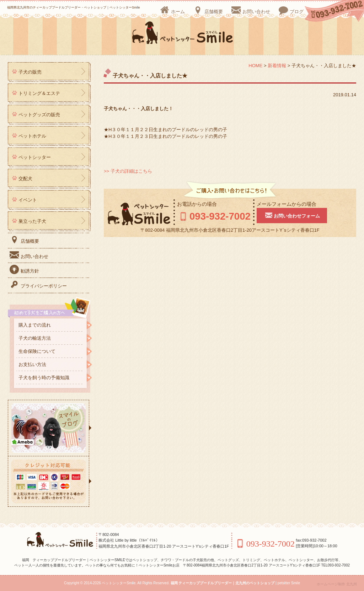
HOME (255, 66)
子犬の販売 (30, 72)
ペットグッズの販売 (39, 115)
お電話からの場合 (197, 204)
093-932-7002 (216, 216)
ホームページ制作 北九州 (337, 584)
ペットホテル (32, 136)
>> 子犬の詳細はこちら (128, 171)
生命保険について (37, 351)
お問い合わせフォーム (297, 215)
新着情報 (277, 66)
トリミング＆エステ (39, 93)
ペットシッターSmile (119, 583)
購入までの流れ (35, 325)
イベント (28, 200)
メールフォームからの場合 (292, 204)
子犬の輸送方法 (35, 338)
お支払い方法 (32, 364)
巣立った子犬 (32, 221)
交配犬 (25, 179)
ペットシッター (35, 157)
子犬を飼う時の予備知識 (44, 378)
